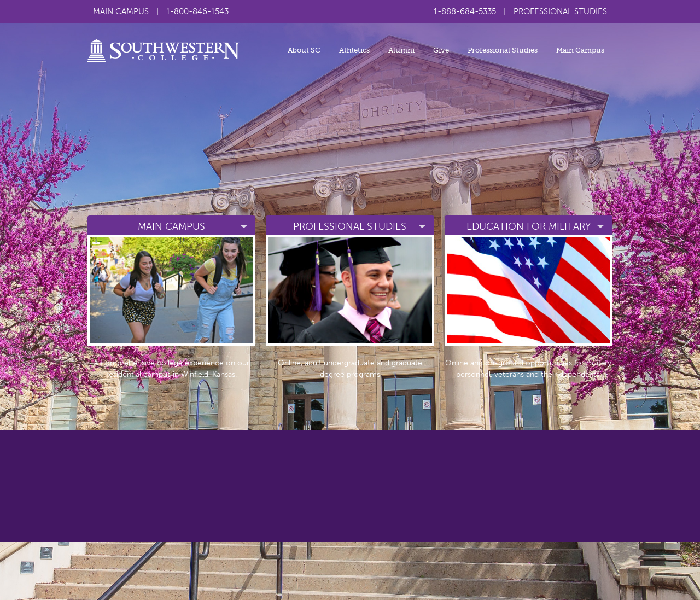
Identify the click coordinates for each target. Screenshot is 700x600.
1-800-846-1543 (197, 11)
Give (441, 50)
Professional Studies (503, 50)
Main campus (171, 226)
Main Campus (580, 50)
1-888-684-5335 (465, 11)
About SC (304, 50)
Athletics (354, 50)
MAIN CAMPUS (121, 11)
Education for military (529, 226)
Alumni (401, 50)
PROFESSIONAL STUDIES (560, 11)
